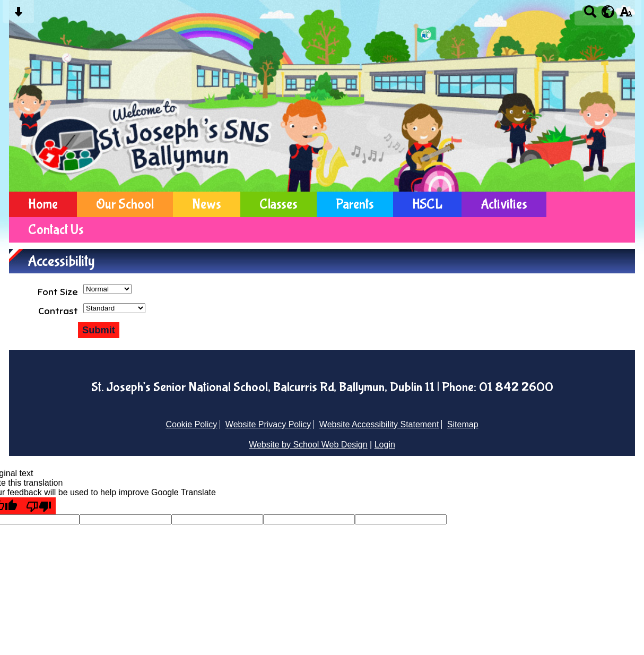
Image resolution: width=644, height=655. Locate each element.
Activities (504, 204)
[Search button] (590, 15)
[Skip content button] (18, 15)
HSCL (427, 204)
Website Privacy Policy (268, 424)
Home (43, 204)
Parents (355, 204)
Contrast (58, 311)
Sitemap (463, 424)
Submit (99, 330)
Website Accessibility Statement (379, 424)
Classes (279, 204)
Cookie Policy (191, 424)
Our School (125, 204)
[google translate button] (608, 12)
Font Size (58, 292)
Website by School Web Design (308, 445)
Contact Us (56, 230)
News (207, 204)
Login (385, 445)
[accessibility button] (626, 15)
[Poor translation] (39, 506)
